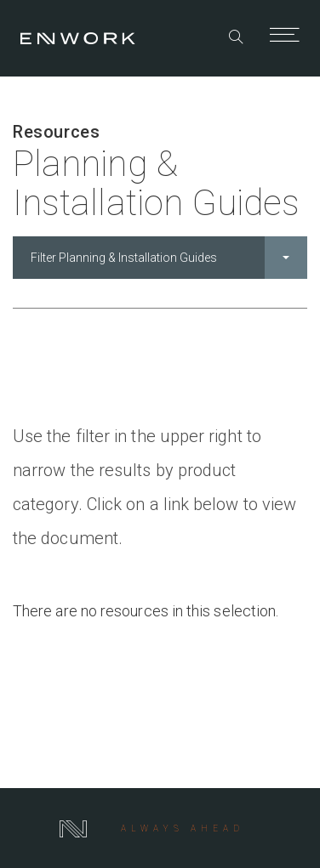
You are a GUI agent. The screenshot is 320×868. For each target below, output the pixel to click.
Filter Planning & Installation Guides (169, 258)
